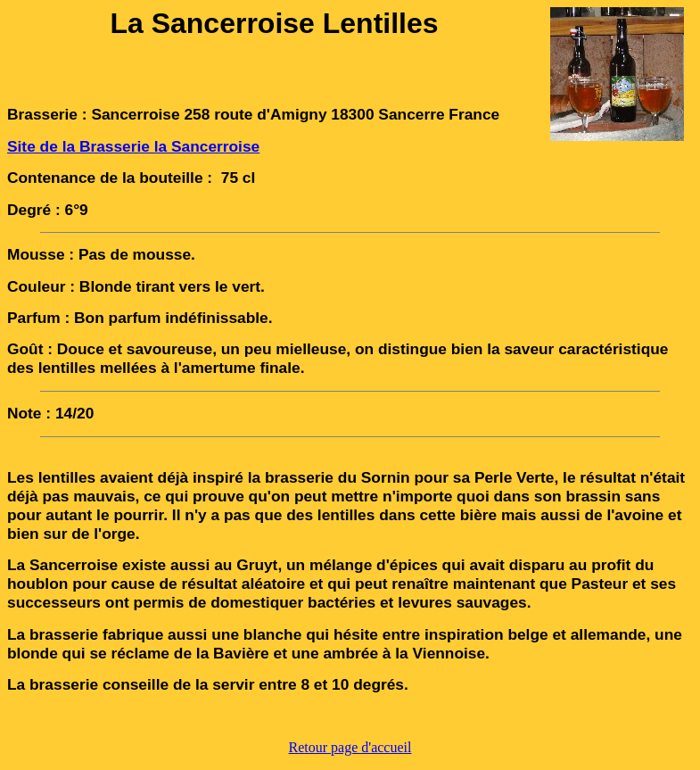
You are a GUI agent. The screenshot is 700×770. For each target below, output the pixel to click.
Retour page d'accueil (350, 747)
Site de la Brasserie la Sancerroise (133, 146)
